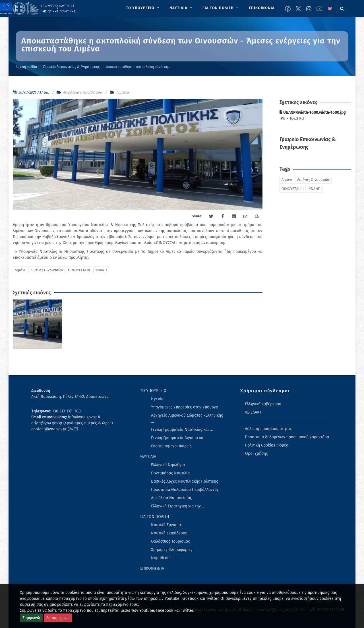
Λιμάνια (122, 92)
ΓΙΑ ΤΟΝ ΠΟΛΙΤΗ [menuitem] (155, 517)
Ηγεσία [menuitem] (157, 399)
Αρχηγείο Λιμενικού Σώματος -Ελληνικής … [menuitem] (187, 418)
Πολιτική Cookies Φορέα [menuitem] (267, 445)
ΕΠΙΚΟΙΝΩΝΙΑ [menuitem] (152, 568)
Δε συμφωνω (58, 618)
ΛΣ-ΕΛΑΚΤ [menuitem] (253, 412)
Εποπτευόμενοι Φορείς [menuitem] (171, 446)
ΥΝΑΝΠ (101, 270)
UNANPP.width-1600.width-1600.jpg (313, 112)
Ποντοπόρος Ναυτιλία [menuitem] (170, 473)
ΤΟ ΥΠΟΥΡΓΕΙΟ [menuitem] (153, 391)
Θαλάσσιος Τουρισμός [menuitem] (170, 541)
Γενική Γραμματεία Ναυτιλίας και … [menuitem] (182, 430)
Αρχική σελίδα (26, 67)
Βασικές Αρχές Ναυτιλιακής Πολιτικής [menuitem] (185, 481)
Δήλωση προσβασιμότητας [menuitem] (268, 429)
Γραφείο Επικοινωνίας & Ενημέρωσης (72, 67)
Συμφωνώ (31, 618)
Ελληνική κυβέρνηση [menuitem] (263, 404)
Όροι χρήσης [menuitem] (256, 454)
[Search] (342, 8)
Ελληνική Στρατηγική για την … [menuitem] (178, 506)
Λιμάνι (20, 270)
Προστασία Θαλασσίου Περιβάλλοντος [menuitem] (185, 490)
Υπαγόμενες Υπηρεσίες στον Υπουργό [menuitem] (185, 407)
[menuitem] (143, 8)
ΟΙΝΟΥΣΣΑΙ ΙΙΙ (79, 270)
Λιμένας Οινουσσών (47, 270)
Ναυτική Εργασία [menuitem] (166, 525)
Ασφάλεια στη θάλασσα (82, 92)
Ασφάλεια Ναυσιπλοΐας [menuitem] (171, 498)
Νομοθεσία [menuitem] (161, 558)
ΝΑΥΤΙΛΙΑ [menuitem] (148, 457)
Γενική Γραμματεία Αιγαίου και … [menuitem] (180, 438)
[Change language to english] (330, 9)
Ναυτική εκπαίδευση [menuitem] (169, 533)
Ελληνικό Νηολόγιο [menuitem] (168, 465)
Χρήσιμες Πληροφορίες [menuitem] (172, 550)
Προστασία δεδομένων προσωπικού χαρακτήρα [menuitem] (287, 437)
